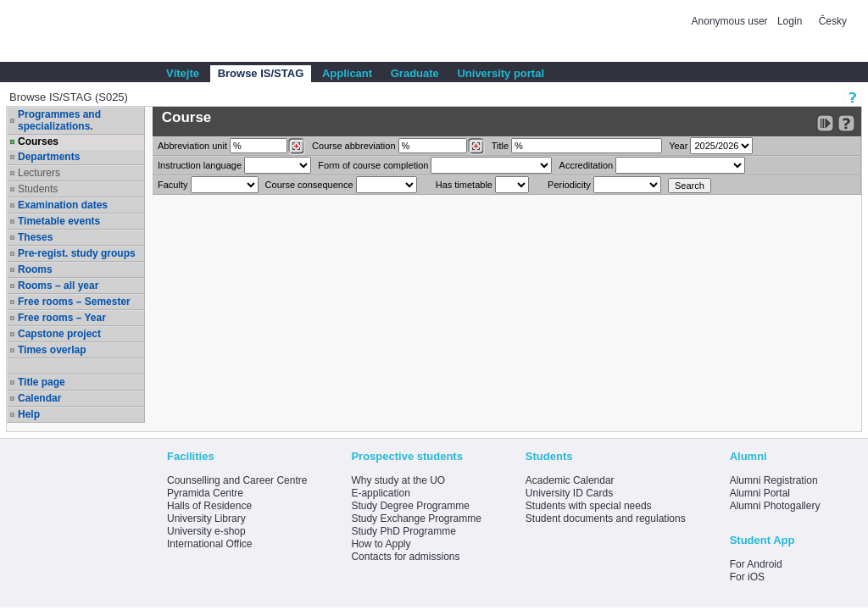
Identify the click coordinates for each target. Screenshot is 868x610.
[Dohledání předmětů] (476, 147)
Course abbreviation (353, 146)
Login (790, 21)
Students (38, 189)
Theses (35, 237)
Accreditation (587, 165)
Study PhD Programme (403, 531)
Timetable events (59, 221)
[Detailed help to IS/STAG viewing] (846, 123)
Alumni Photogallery (775, 506)
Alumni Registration (774, 480)
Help (29, 414)
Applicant (347, 73)
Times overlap (52, 350)
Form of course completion (373, 165)
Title (500, 146)
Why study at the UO (398, 480)
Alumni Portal (760, 493)
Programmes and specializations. (59, 120)
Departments (49, 157)
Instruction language (200, 165)
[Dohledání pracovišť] (296, 147)
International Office (210, 544)
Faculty (172, 185)
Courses (38, 141)
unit (192, 146)
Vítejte (183, 73)
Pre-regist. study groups (77, 253)
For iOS (747, 577)
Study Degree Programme (410, 506)
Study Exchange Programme (416, 518)
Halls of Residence (209, 506)
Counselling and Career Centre (237, 480)
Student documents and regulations (606, 518)
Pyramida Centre (205, 493)
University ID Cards (569, 493)
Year (678, 146)
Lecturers (39, 173)
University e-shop (206, 531)
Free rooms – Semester (74, 302)
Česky (833, 21)
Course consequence (309, 185)
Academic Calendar (570, 480)
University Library (206, 518)
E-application (380, 493)
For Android (756, 564)
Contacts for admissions (405, 557)
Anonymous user (731, 21)
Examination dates (63, 205)
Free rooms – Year (62, 318)
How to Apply (381, 544)
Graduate (415, 73)
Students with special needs (589, 506)
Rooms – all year (58, 286)
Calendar (39, 398)
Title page (42, 382)
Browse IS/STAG (261, 73)
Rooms (35, 269)
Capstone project (59, 334)
